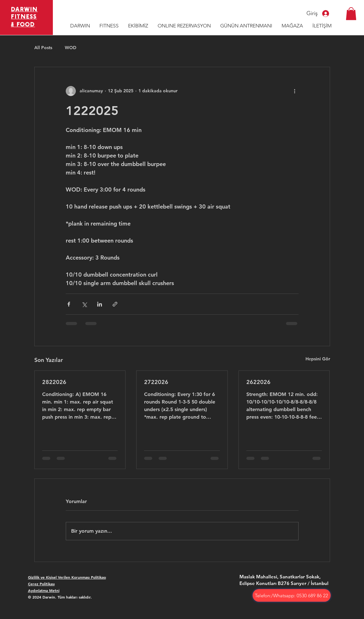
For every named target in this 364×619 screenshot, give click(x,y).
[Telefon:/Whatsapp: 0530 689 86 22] (292, 595)
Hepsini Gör (318, 359)
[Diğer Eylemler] (295, 91)
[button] (351, 14)
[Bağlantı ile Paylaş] (115, 304)
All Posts (43, 48)
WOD (71, 48)
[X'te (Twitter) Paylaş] (84, 304)
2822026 (54, 382)
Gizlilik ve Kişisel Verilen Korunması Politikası (67, 577)
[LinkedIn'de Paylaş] (100, 304)
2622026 (258, 382)
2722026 (156, 382)
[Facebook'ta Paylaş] (69, 304)
